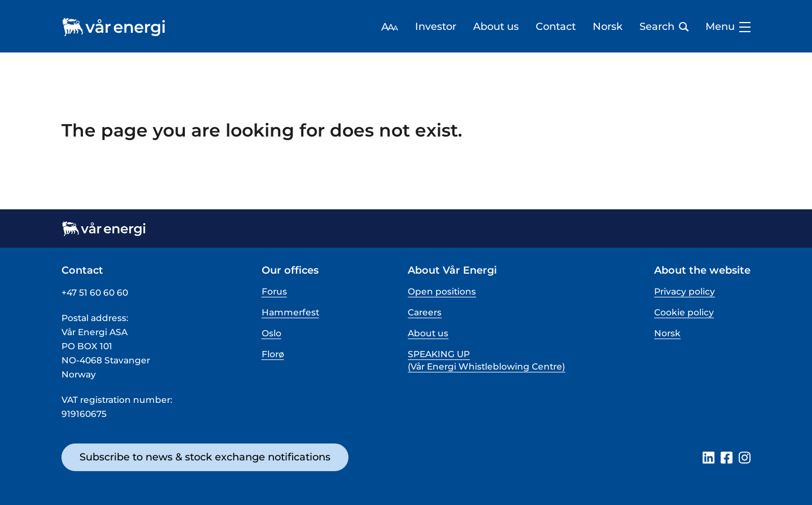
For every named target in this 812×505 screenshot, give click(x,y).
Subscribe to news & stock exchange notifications (205, 457)
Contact (556, 27)
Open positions (442, 291)
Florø (273, 354)
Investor (436, 27)
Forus (274, 291)
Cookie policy (684, 312)
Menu (728, 27)
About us (496, 27)
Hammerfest (290, 312)
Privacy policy (685, 291)
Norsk (608, 27)
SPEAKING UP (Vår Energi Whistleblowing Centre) (486, 360)
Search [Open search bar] (664, 27)
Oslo (272, 333)
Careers (425, 312)
